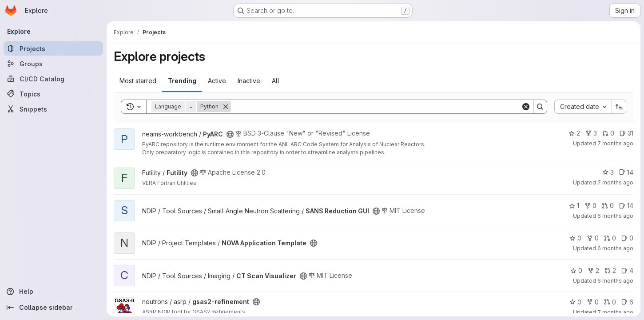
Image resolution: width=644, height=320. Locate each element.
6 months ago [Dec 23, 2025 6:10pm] (615, 216)
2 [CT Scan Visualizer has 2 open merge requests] (610, 270)
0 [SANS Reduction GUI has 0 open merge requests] (608, 206)
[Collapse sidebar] (53, 308)
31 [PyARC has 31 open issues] (626, 133)
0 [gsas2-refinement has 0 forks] (593, 302)
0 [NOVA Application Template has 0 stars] (575, 238)
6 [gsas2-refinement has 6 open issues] (627, 302)
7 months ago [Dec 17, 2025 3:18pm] (615, 182)
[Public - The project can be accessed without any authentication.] (230, 134)
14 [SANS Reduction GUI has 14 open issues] (626, 206)
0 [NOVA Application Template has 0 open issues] (627, 238)
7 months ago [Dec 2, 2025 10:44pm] (615, 312)
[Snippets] (53, 109)
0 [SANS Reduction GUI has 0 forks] (590, 206)
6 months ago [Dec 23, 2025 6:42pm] (615, 248)
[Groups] (53, 64)
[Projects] (53, 48)
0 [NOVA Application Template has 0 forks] (593, 238)
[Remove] (226, 107)
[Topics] (53, 94)
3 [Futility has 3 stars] (608, 172)
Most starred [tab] (138, 81)
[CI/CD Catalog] (53, 79)
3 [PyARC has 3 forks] (591, 133)
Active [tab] (217, 81)
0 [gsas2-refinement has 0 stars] (575, 302)
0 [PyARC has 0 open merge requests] (608, 133)
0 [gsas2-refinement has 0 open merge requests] (610, 302)
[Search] (376, 107)
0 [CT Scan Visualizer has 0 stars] (576, 270)
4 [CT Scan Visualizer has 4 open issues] (627, 270)
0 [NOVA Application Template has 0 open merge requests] (610, 238)
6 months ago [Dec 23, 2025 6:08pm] (615, 281)
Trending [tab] (182, 81)
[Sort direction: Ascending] (619, 107)
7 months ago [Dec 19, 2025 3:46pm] (615, 143)
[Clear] (526, 107)
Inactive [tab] (249, 81)
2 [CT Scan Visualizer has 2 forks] (593, 270)
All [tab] (276, 81)
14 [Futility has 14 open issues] (626, 172)
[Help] (53, 292)
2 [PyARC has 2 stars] (574, 133)
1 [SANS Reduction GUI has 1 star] (574, 206)
